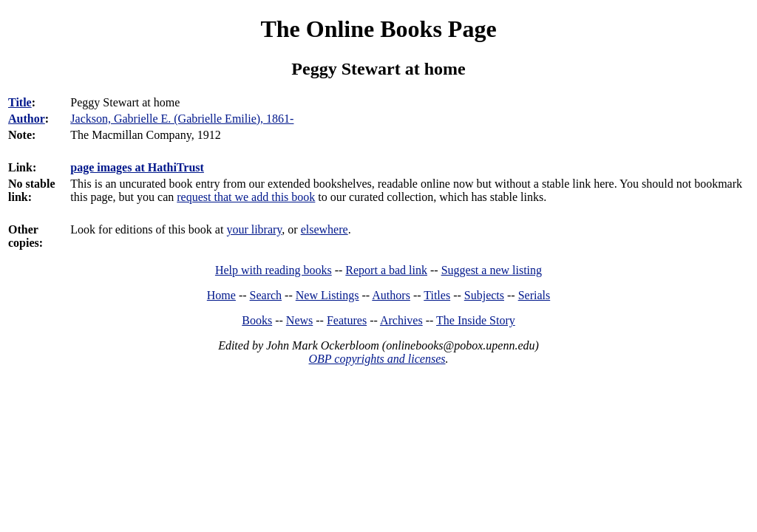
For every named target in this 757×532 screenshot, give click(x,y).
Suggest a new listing (492, 270)
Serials (534, 295)
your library (254, 229)
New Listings (327, 295)
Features (347, 320)
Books (257, 320)
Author (27, 119)
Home (221, 295)
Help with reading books (274, 270)
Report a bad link (386, 270)
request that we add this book (246, 197)
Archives (401, 320)
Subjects (484, 295)
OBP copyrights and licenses (377, 359)
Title (20, 102)
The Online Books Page (378, 29)
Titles (437, 295)
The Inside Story (476, 320)
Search (266, 295)
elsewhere (325, 229)
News (299, 320)
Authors (391, 295)
